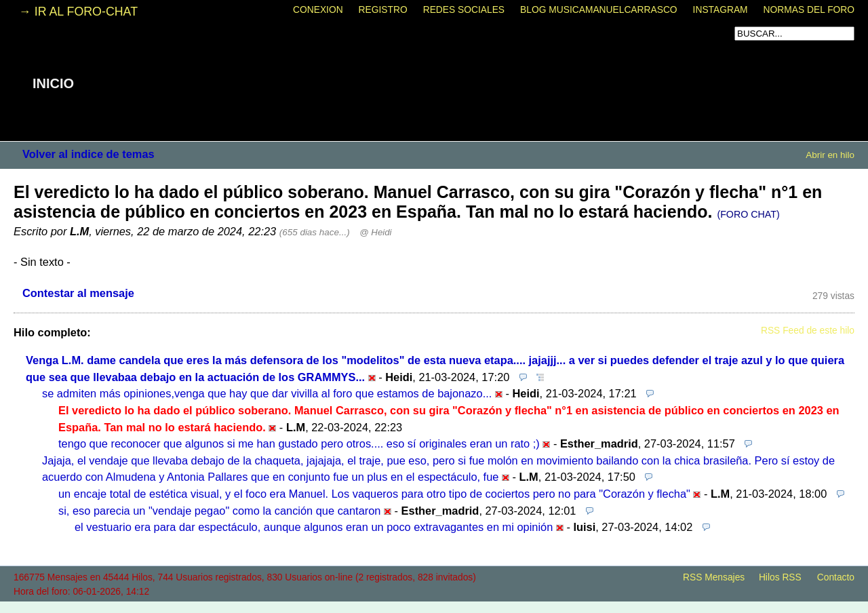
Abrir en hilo (830, 155)
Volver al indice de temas (88, 154)
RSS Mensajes (714, 577)
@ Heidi (375, 232)
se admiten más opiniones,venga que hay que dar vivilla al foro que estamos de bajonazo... (267, 393)
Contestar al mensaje (78, 293)
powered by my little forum (434, 606)
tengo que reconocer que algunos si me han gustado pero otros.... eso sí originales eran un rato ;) (299, 443)
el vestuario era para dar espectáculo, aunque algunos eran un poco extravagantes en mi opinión (314, 527)
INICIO (53, 83)
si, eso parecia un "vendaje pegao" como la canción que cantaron (219, 511)
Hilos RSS (780, 577)
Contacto (836, 577)
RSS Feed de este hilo (808, 331)
